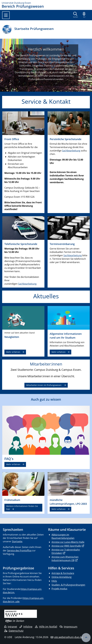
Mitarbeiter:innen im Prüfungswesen (44, 385)
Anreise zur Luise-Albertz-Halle (68, 542)
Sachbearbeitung (71, 151)
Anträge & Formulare (63, 573)
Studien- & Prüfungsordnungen (68, 585)
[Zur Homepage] (46, 3)
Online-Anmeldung (62, 577)
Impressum (69, 627)
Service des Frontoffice (19, 551)
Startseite (17, 541)
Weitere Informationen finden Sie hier (22, 508)
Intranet (11, 627)
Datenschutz (14, 631)
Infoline (26, 627)
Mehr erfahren (13, 352)
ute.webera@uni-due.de (68, 637)
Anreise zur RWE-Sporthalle (66, 546)
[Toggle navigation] (6, 15)
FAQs (54, 581)
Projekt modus (59, 589)
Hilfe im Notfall (46, 627)
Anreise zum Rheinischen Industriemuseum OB (65, 559)
